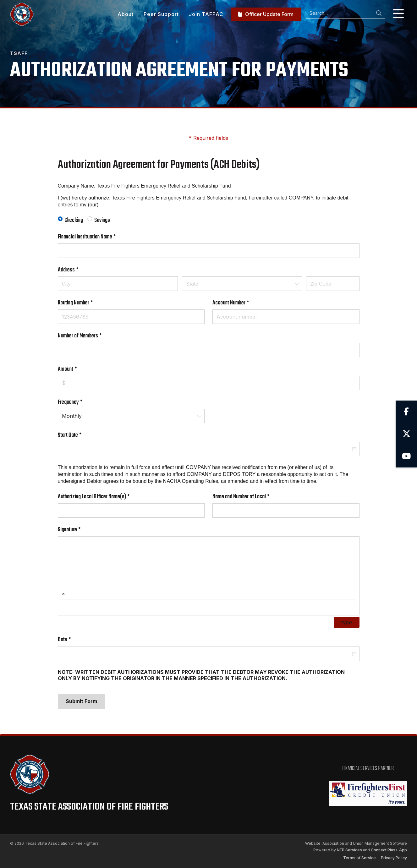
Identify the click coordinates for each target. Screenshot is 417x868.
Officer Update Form (266, 14)
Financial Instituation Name (95, 237)
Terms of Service (359, 858)
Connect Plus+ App (389, 850)
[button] (396, 14)
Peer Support (161, 14)
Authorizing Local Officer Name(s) (102, 497)
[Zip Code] (333, 284)
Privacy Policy (394, 858)
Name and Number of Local (249, 497)
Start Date (78, 435)
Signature (78, 530)
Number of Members (88, 336)
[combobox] (242, 284)
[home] (22, 14)
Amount (76, 369)
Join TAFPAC (206, 14)
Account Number (239, 303)
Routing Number (84, 303)
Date (73, 640)
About (126, 14)
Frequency (79, 402)
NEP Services (349, 850)
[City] (118, 284)
